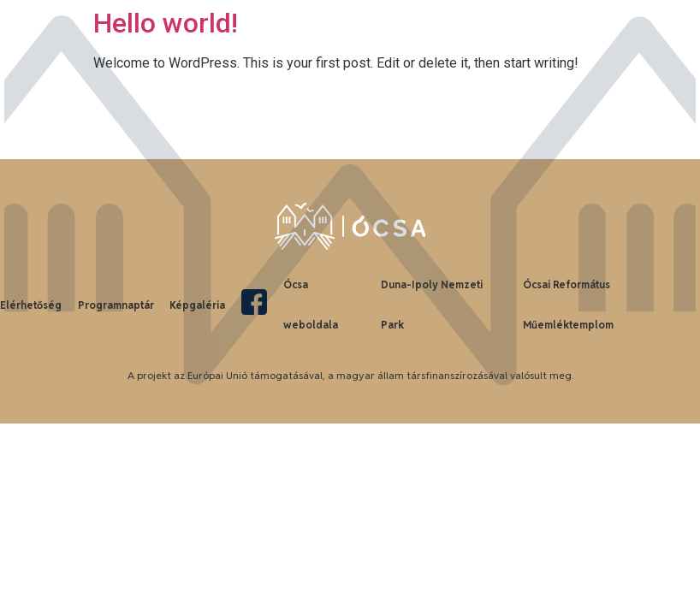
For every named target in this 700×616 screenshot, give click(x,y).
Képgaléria (197, 305)
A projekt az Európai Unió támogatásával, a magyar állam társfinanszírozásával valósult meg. (350, 375)
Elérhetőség (31, 305)
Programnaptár (116, 305)
